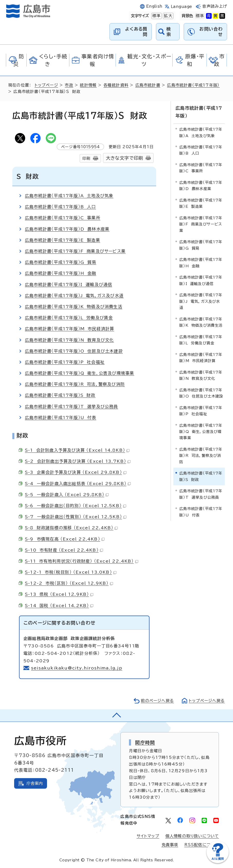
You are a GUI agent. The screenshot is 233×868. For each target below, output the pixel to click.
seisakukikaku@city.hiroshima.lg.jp (77, 668)
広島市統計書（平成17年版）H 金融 (61, 273)
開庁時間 (145, 742)
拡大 (167, 16)
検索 (169, 31)
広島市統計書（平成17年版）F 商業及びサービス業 (75, 251)
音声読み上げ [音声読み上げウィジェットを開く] (215, 6)
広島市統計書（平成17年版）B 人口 (60, 207)
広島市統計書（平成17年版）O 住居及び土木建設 (74, 351)
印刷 (86, 158)
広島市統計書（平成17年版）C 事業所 (63, 218)
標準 (156, 16)
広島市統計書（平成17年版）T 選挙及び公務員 (72, 407)
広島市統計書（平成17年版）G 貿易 (61, 262)
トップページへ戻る (207, 701)
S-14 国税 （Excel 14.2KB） (59, 606)
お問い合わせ (211, 31)
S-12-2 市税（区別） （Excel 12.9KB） (69, 583)
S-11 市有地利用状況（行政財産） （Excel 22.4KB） (82, 561)
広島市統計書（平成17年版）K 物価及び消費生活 (74, 307)
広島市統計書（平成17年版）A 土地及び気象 (69, 196)
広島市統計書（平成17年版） (193, 85)
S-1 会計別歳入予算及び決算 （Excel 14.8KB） (77, 450)
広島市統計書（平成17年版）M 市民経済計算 (69, 329)
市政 (69, 85)
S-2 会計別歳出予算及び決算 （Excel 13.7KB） (78, 461)
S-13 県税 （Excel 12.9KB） (59, 594)
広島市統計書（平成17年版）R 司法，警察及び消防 (75, 384)
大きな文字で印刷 (125, 158)
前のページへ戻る (157, 701)
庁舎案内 (35, 783)
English (154, 6)
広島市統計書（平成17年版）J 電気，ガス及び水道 (74, 296)
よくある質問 (136, 31)
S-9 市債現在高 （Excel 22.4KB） (65, 539)
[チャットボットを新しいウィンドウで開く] (218, 862)
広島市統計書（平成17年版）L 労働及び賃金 (69, 318)
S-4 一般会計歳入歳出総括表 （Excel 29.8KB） (78, 484)
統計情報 (88, 85)
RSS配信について (202, 845)
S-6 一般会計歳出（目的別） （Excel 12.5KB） (76, 506)
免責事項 (170, 845)
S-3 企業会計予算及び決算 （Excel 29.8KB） (76, 472)
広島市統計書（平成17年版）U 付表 (61, 418)
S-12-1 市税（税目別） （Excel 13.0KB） (71, 572)
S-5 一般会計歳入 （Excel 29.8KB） (67, 495)
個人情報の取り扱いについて (192, 836)
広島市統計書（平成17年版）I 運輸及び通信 (68, 285)
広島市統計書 (148, 85)
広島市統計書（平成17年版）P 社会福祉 (65, 362)
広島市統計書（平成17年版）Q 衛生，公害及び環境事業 (80, 373)
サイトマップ (148, 836)
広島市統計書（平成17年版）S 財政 (60, 395)
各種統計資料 (116, 85)
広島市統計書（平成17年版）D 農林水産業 (67, 229)
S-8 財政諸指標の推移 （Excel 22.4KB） (71, 528)
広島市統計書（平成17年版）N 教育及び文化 (69, 340)
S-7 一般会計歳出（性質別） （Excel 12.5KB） (76, 517)
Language (181, 7)
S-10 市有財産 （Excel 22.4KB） (64, 550)
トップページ (46, 85)
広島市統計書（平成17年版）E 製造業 (63, 240)
